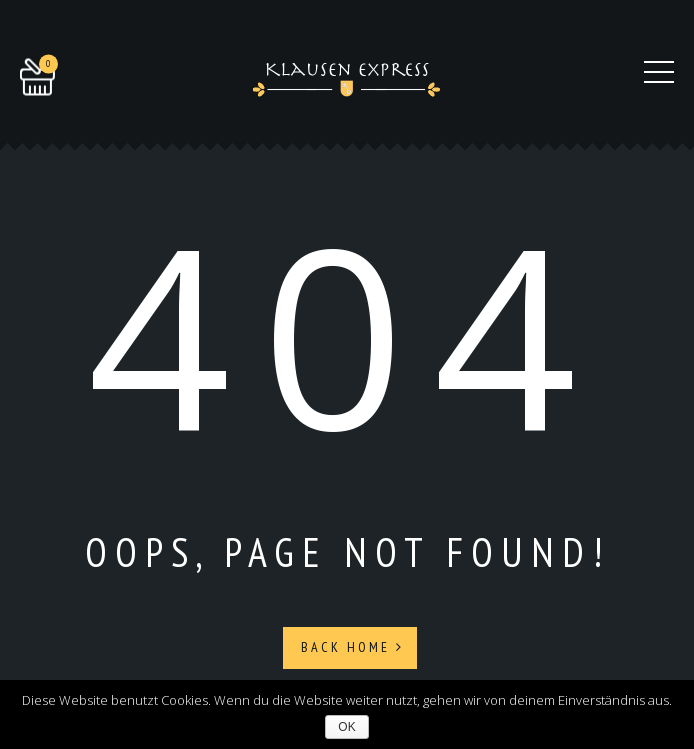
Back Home (352, 647)
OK (346, 727)
